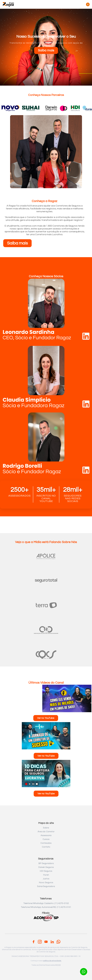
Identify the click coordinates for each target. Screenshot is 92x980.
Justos (46, 879)
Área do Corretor (46, 832)
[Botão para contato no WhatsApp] (84, 972)
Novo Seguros (46, 883)
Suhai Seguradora (46, 886)
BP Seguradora (46, 863)
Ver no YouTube (46, 718)
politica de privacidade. (52, 961)
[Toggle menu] (88, 4)
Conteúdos (46, 843)
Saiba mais (46, 50)
